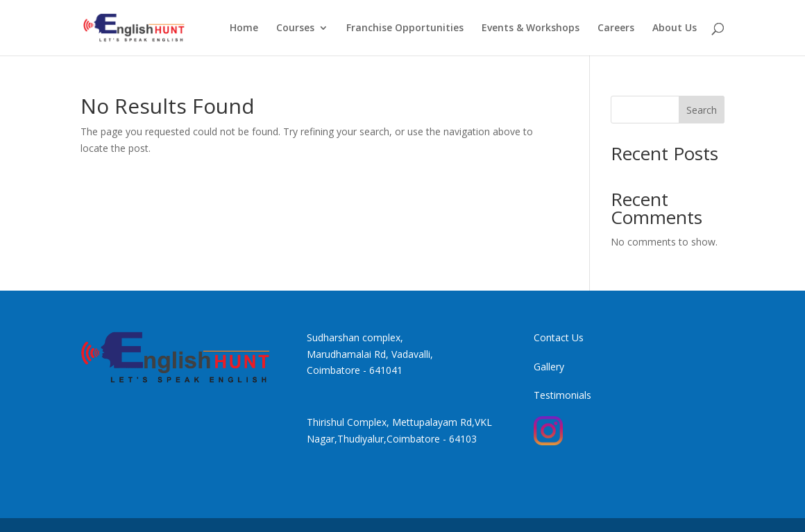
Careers (616, 28)
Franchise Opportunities (405, 28)
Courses (295, 28)
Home (244, 28)
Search (702, 110)
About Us (675, 28)
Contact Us (559, 337)
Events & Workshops (531, 28)
